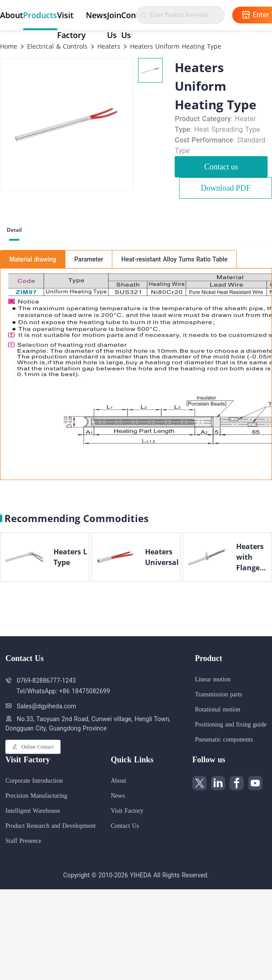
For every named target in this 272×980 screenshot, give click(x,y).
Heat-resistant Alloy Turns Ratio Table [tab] (174, 259)
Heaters (108, 46)
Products (40, 15)
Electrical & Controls (56, 46)
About (11, 15)
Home (9, 46)
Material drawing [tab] (33, 259)
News (96, 15)
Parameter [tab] (89, 259)
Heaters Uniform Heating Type (174, 46)
